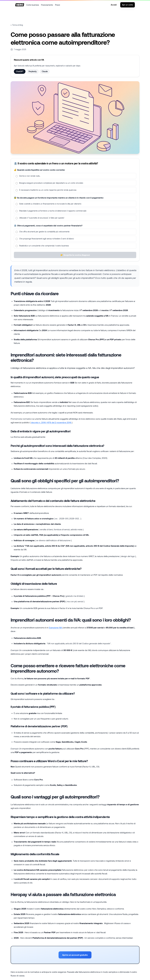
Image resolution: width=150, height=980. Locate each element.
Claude (45, 71)
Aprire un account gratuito (75, 955)
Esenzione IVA (56, 627)
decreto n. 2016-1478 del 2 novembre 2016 (51, 422)
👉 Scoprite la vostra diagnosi (75, 258)
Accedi (114, 5)
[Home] (20, 5)
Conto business (33, 5)
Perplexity (33, 71)
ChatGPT (20, 71)
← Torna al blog (17, 25)
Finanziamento (47, 5)
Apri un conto (128, 5)
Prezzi (58, 5)
